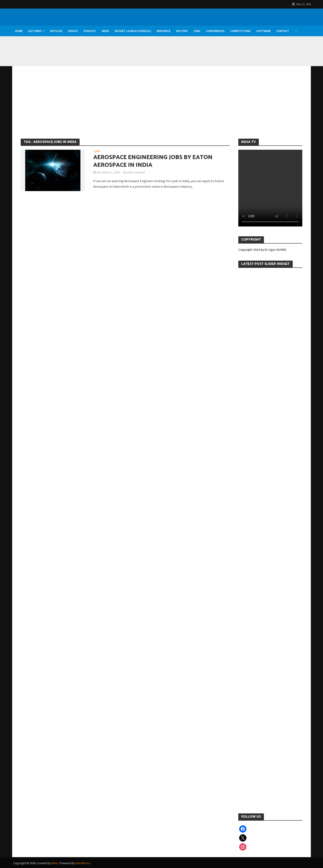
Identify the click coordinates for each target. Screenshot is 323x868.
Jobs (197, 31)
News (105, 31)
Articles (56, 31)
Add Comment (136, 172)
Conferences (215, 31)
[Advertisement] (161, 107)
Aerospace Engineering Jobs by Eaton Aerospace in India (153, 161)
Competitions (240, 31)
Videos (73, 31)
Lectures (35, 31)
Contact (283, 31)
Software (263, 31)
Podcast (90, 31)
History (182, 31)
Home (19, 31)
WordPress (83, 863)
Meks (55, 863)
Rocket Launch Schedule (133, 31)
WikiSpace (164, 31)
